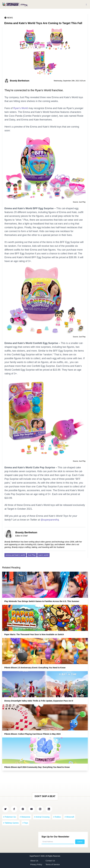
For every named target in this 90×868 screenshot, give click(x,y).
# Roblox (57, 817)
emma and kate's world (15, 555)
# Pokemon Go (10, 817)
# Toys (25, 823)
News (10, 18)
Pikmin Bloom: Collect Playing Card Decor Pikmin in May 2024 (32, 734)
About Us (34, 861)
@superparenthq (50, 520)
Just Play (32, 555)
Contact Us (50, 861)
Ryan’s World (20, 108)
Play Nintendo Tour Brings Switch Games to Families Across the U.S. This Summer (42, 601)
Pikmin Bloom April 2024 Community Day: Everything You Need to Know (37, 767)
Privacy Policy (36, 864)
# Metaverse (25, 817)
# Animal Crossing (42, 817)
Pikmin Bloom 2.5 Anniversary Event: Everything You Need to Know (35, 668)
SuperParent (34, 856)
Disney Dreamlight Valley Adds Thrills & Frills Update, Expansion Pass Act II (39, 701)
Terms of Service (53, 864)
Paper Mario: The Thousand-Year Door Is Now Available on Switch (34, 634)
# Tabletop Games (11, 823)
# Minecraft (69, 817)
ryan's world (43, 555)
